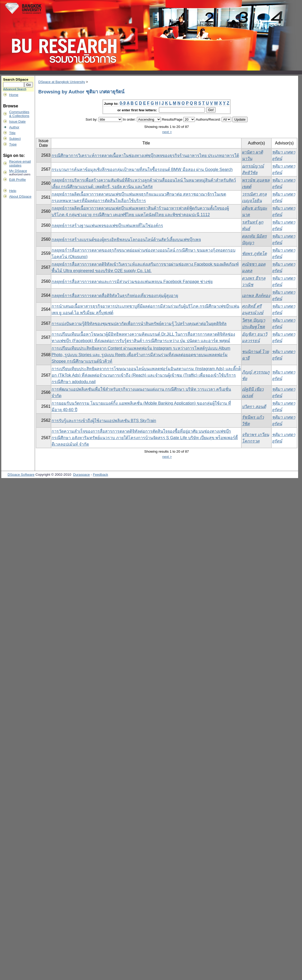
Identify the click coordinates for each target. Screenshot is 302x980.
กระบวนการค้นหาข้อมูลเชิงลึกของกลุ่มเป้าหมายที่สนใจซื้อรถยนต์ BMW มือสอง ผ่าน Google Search (142, 170)
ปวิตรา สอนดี (254, 407)
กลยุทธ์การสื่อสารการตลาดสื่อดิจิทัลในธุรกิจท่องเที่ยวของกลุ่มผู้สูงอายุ (115, 296)
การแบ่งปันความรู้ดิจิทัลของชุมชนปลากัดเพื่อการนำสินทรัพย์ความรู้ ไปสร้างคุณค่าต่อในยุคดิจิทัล (139, 324)
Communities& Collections (19, 114)
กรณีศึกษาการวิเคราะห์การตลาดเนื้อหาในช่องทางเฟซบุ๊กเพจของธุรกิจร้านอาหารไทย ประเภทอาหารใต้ (145, 156)
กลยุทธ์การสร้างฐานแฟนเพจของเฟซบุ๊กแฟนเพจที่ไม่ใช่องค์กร (107, 226)
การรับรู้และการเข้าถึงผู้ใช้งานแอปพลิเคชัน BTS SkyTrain (104, 421)
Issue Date (17, 122)
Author (14, 127)
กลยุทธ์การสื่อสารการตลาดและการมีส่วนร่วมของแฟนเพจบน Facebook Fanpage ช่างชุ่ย (132, 282)
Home (14, 95)
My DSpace (18, 171)
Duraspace (81, 475)
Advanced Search (15, 89)
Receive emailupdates (20, 163)
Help (13, 191)
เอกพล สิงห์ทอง (256, 296)
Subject (15, 139)
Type (13, 144)
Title (12, 133)
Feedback (100, 475)
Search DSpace (16, 80)
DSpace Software (21, 475)
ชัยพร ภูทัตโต (254, 254)
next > (167, 132)
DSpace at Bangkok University (62, 82)
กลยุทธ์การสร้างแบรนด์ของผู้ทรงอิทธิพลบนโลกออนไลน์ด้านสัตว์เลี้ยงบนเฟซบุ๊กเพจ (126, 240)
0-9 (122, 103)
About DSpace (20, 196)
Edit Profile (17, 180)
